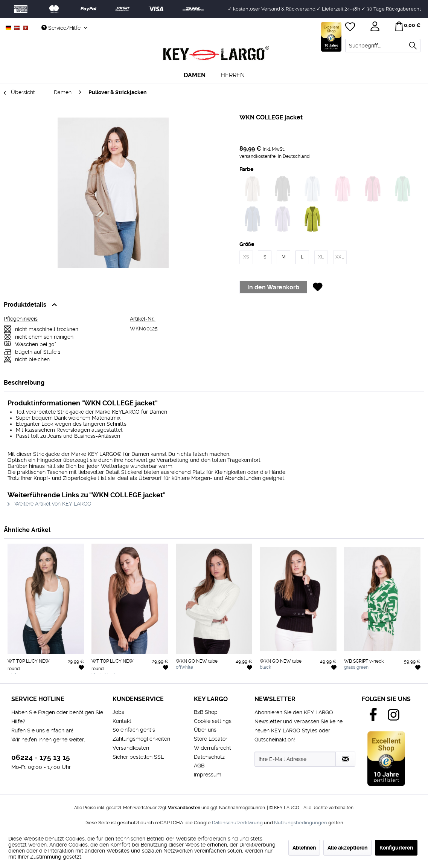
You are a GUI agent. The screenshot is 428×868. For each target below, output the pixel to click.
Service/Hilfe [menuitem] (62, 28)
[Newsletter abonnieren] (346, 759)
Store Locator (211, 739)
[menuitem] (383, 46)
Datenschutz (209, 757)
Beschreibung (24, 383)
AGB (199, 766)
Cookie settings (213, 721)
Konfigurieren (396, 848)
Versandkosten (131, 748)
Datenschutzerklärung (237, 823)
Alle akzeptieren (347, 848)
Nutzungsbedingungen (301, 823)
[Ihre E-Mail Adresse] (295, 759)
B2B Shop (206, 712)
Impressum (208, 775)
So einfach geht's (134, 730)
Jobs (118, 712)
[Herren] (233, 75)
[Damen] (195, 75)
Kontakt (122, 721)
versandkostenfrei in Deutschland (274, 156)
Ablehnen (304, 848)
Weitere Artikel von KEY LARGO (50, 504)
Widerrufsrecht (212, 748)
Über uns (205, 730)
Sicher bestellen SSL (138, 757)
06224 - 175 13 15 (41, 757)
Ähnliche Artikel (27, 530)
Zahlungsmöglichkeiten (141, 739)
